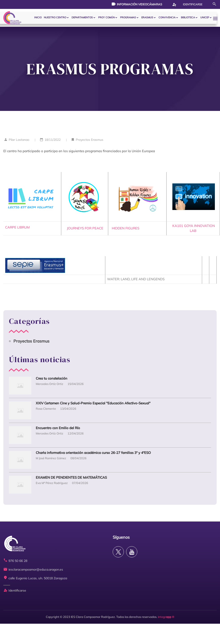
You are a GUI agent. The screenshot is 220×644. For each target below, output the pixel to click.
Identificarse (187, 4)
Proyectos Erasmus (90, 140)
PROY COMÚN (106, 17)
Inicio (38, 17)
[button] (216, 18)
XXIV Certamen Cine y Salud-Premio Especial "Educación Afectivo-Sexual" (93, 403)
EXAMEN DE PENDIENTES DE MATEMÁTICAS (71, 478)
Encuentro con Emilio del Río (58, 428)
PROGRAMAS (128, 17)
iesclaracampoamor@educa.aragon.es (33, 570)
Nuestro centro (55, 17)
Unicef (205, 17)
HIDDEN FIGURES (129, 228)
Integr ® (166, 617)
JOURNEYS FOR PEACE (85, 228)
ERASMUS (147, 17)
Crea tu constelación (52, 379)
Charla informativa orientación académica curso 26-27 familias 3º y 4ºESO (93, 453)
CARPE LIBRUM (17, 227)
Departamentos (82, 17)
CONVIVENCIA (167, 17)
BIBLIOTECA (188, 17)
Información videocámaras (137, 4)
